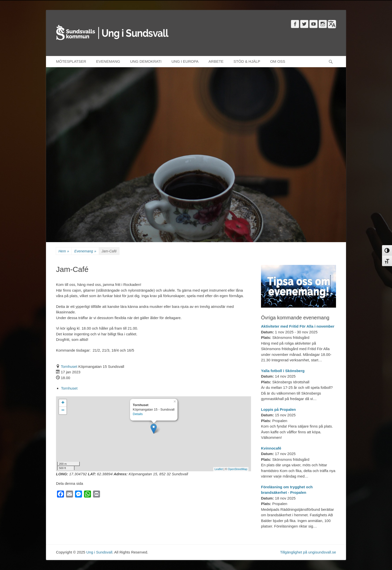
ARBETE (216, 61)
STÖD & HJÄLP (247, 61)
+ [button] (63, 403)
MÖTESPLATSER (71, 61)
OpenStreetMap (237, 469)
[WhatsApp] (87, 495)
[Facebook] (60, 495)
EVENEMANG (108, 61)
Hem (64, 251)
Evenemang (85, 251)
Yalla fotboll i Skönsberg (283, 371)
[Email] (69, 495)
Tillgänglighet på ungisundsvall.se (308, 552)
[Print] (96, 495)
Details (138, 414)
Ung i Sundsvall (99, 552)
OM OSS (278, 61)
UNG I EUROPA (185, 61)
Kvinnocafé (271, 448)
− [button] (63, 411)
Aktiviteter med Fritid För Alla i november (298, 326)
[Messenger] (78, 495)
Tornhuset (69, 366)
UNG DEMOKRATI (146, 61)
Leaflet (219, 469)
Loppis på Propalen (278, 409)
